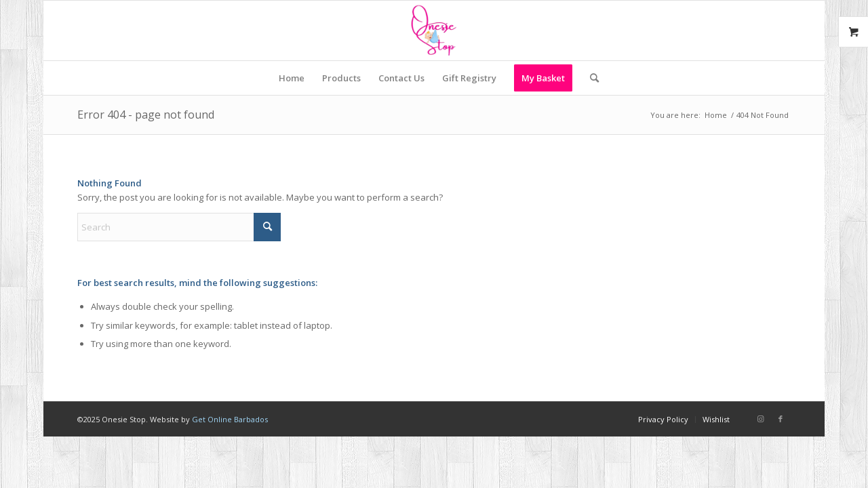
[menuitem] (292, 78)
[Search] (590, 78)
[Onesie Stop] (434, 30)
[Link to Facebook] (781, 419)
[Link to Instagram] (760, 419)
